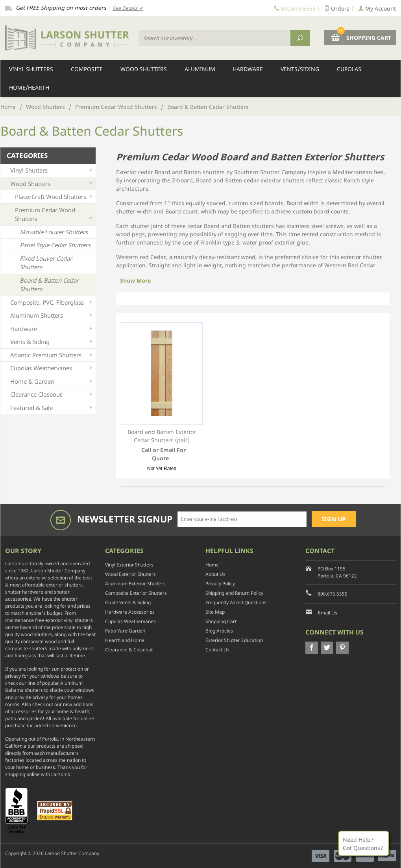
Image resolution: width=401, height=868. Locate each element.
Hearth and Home (125, 640)
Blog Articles (219, 631)
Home (8, 107)
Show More (135, 280)
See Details (128, 8)
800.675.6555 (333, 594)
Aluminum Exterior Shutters (135, 584)
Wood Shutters (144, 69)
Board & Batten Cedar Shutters (49, 285)
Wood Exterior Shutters (130, 574)
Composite (87, 69)
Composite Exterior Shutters (136, 593)
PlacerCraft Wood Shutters (54, 197)
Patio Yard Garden (125, 631)
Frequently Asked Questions (236, 602)
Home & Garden (52, 382)
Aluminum (200, 69)
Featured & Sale (52, 408)
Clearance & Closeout (129, 650)
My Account (377, 8)
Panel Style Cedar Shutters (55, 245)
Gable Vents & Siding (128, 602)
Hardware (248, 69)
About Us (215, 574)
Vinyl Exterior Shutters (129, 565)
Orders (337, 8)
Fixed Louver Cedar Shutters (46, 263)
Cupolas (349, 69)
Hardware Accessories (130, 612)
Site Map (215, 612)
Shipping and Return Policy (234, 593)
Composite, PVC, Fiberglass (52, 303)
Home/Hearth (29, 87)
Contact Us (217, 650)
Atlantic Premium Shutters (52, 355)
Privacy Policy (220, 584)
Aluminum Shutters (52, 315)
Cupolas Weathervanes (52, 368)
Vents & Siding (52, 342)
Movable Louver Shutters (54, 232)
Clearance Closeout (52, 394)
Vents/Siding (300, 69)
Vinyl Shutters (31, 69)
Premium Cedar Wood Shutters (116, 107)
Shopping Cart (221, 621)
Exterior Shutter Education (234, 640)
